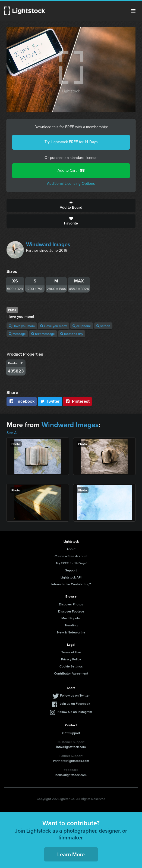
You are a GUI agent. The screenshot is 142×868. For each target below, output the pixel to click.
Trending (71, 625)
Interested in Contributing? (71, 584)
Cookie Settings (71, 666)
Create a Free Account (71, 556)
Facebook (22, 401)
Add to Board (71, 205)
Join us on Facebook (75, 704)
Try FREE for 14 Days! (71, 563)
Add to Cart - (71, 170)
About (71, 549)
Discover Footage (71, 611)
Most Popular (71, 618)
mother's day (72, 334)
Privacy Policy (71, 659)
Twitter (50, 401)
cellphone (82, 326)
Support (71, 570)
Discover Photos (71, 604)
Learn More (71, 854)
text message (43, 334)
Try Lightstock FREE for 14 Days (71, 142)
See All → (15, 433)
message (17, 334)
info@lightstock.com (71, 747)
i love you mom (22, 326)
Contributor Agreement (71, 673)
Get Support (71, 733)
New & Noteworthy (71, 632)
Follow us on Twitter (75, 695)
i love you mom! (54, 326)
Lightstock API (71, 577)
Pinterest (77, 401)
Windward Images (48, 244)
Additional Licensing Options (71, 184)
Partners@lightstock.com (71, 761)
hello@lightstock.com (71, 775)
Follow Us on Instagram (75, 712)
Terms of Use (71, 652)
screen (103, 326)
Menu (133, 11)
